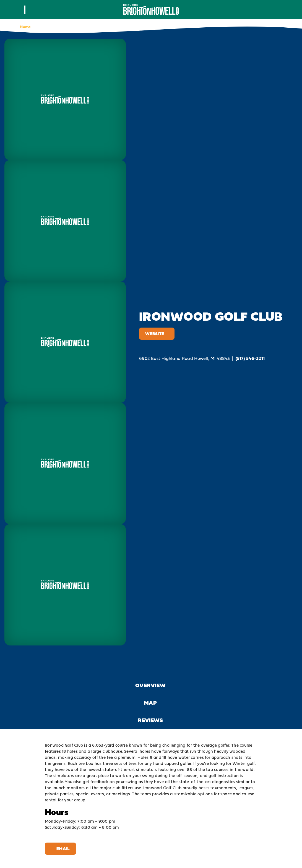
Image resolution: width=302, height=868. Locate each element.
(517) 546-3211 (250, 358)
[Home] (151, 10)
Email (60, 849)
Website (157, 334)
